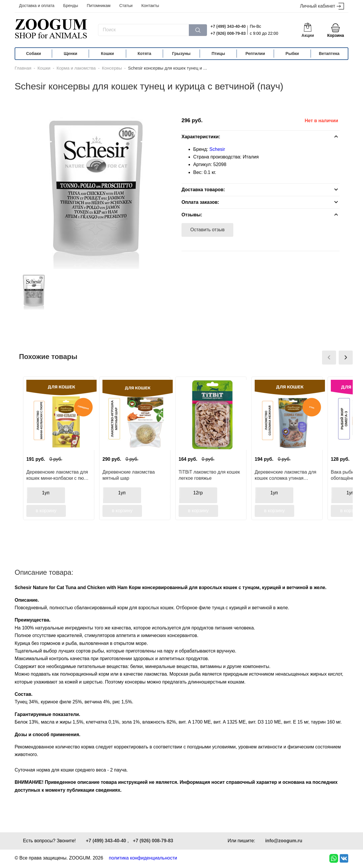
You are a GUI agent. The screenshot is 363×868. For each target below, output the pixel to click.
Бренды (71, 6)
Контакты (150, 6)
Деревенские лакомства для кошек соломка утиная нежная (286, 475)
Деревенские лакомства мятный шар (129, 475)
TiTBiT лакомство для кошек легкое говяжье (209, 475)
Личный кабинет (322, 6)
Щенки (71, 54)
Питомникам (99, 6)
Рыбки (292, 54)
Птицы (218, 54)
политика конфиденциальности (143, 858)
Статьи (126, 6)
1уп (46, 493)
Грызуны (181, 54)
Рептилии (255, 54)
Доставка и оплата (37, 6)
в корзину (46, 511)
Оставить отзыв (207, 230)
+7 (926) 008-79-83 (228, 33)
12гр (198, 493)
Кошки (107, 54)
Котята (144, 54)
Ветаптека (329, 54)
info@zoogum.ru (284, 841)
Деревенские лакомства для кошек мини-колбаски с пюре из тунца (58, 475)
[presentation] (329, 358)
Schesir (217, 149)
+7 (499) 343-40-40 (228, 26)
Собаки (34, 54)
